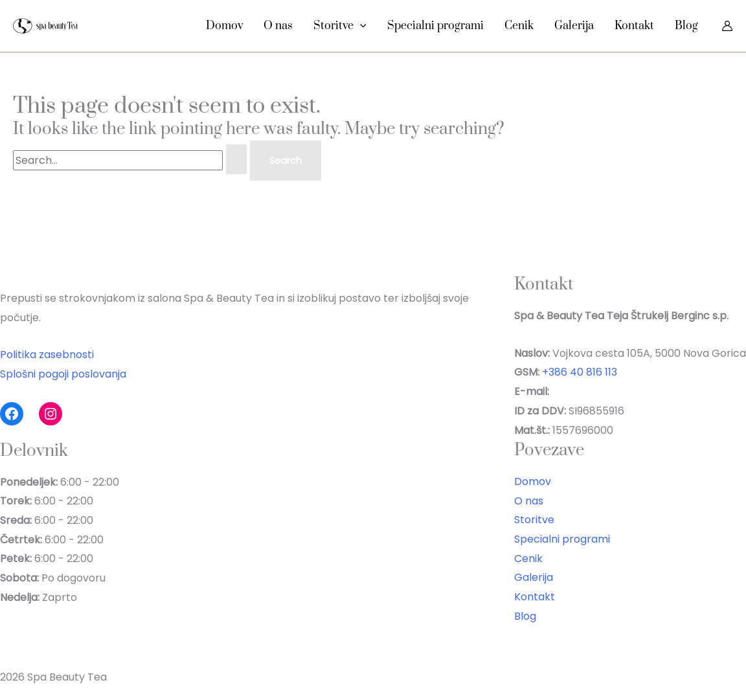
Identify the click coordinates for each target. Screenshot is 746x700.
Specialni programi (435, 26)
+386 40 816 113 (580, 372)
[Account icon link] (727, 26)
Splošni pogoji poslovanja (63, 374)
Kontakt (634, 26)
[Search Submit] (236, 159)
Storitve (340, 26)
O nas (278, 26)
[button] (360, 26)
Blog (686, 26)
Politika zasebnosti (47, 355)
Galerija (574, 26)
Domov (224, 26)
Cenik (519, 26)
